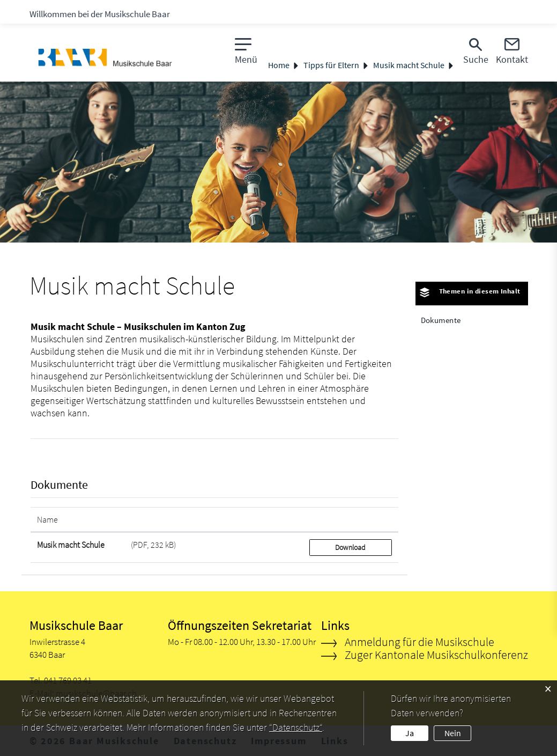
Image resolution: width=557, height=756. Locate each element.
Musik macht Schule (71, 545)
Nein (453, 733)
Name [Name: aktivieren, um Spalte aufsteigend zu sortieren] (47, 519)
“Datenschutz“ (296, 727)
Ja (410, 733)
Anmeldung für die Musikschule (419, 642)
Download (350, 547)
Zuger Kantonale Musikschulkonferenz (436, 655)
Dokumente (441, 320)
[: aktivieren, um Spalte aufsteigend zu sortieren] (351, 520)
